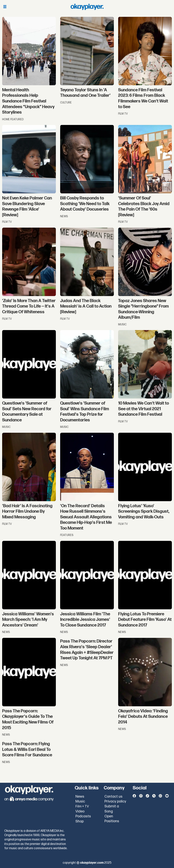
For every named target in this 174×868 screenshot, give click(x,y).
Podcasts (83, 816)
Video (80, 811)
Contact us (113, 797)
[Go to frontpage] (87, 7)
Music (80, 801)
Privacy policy (115, 801)
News (80, 797)
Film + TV (82, 806)
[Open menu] (5, 7)
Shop (80, 821)
